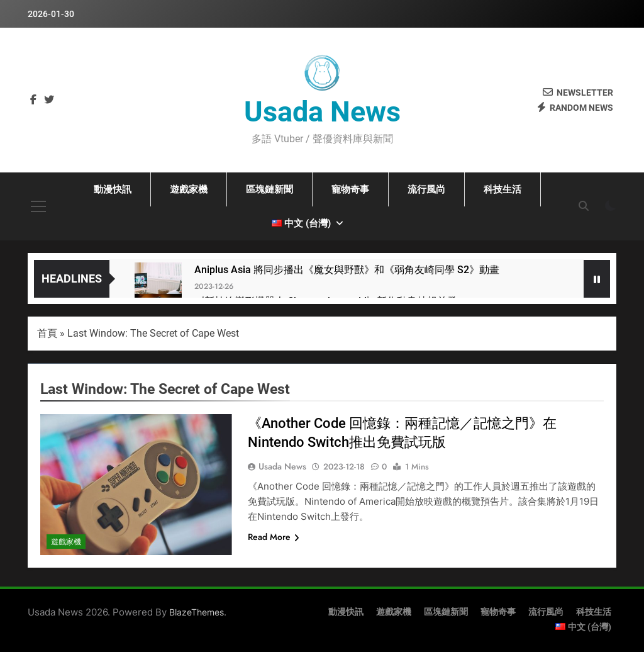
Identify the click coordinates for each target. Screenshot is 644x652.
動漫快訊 (113, 189)
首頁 (47, 333)
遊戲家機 (189, 189)
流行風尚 (426, 189)
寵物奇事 (350, 189)
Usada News (322, 112)
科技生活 (502, 189)
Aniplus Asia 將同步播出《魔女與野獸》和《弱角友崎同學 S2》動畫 (347, 270)
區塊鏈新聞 (269, 189)
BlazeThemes (197, 612)
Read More (274, 537)
